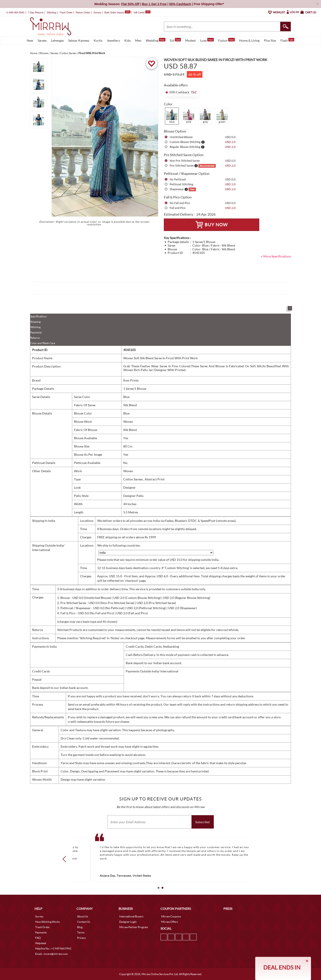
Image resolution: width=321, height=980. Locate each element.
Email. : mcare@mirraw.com (51, 954)
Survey (97, 12)
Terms (81, 932)
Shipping (35, 322)
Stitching (35, 327)
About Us (83, 916)
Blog (80, 927)
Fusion (226, 40)
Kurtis (98, 40)
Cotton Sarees (133, 479)
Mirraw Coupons (171, 916)
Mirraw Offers (170, 922)
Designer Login (128, 922)
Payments (36, 332)
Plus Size (270, 40)
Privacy (81, 938)
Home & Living (249, 40)
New (30, 40)
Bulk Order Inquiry (114, 12)
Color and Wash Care (43, 343)
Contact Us (84, 922)
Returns (35, 338)
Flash (287, 40)
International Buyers (131, 916)
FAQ (38, 938)
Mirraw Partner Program (134, 927)
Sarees (42, 40)
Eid (175, 40)
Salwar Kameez (79, 40)
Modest (190, 40)
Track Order (66, 12)
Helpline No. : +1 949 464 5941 (53, 948)
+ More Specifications (276, 256)
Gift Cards (142, 12)
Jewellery (113, 40)
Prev (66, 859)
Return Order (83, 12)
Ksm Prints (131, 380)
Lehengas (57, 40)
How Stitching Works (47, 922)
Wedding (156, 40)
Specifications (38, 316)
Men (138, 40)
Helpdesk (41, 943)
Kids (128, 40)
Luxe (207, 40)
